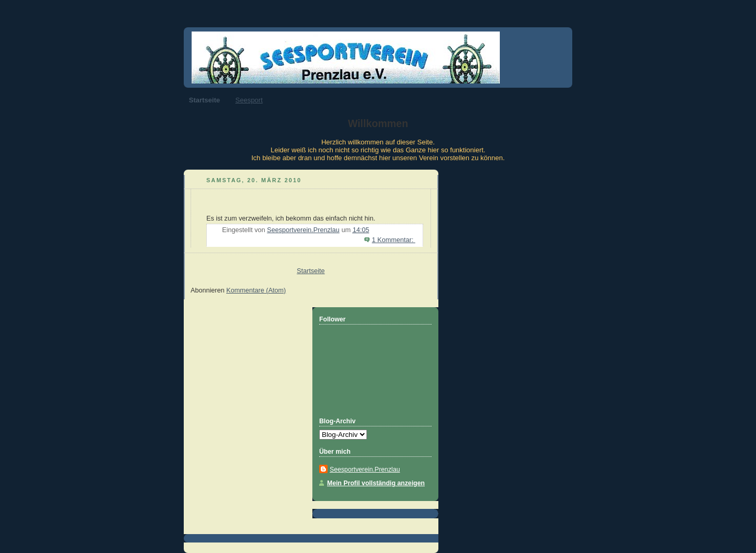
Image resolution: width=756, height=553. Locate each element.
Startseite (204, 100)
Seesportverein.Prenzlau (365, 469)
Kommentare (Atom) (256, 290)
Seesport (249, 100)
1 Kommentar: (393, 240)
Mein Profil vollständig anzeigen (376, 483)
